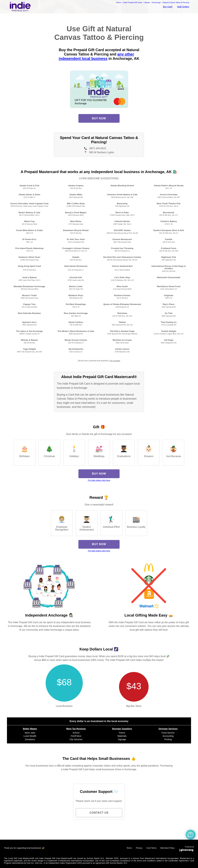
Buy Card (168, 7)
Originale (169, 295)
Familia (169, 239)
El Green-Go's (29, 239)
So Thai (169, 313)
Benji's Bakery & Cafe (29, 213)
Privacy (139, 848)
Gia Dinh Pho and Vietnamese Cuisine (122, 257)
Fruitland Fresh (169, 248)
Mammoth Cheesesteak (169, 277)
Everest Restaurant (122, 239)
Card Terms (151, 848)
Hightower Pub (169, 257)
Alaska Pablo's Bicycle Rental (169, 186)
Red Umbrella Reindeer (29, 313)
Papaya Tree (29, 304)
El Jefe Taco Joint (76, 239)
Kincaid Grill (76, 277)
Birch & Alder (122, 213)
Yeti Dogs (169, 340)
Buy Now (99, 118)
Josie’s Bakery (29, 277)
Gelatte (76, 257)
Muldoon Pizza (76, 295)
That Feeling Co (169, 322)
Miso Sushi (122, 286)
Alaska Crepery (76, 186)
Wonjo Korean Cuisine (76, 340)
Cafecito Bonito (122, 221)
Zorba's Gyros (122, 349)
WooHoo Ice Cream (122, 340)
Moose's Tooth (29, 295)
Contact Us (99, 813)
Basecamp (122, 204)
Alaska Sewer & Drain (29, 195)
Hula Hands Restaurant (76, 266)
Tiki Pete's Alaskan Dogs (122, 331)
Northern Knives (122, 295)
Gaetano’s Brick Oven (29, 257)
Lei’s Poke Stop (122, 277)
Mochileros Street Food (169, 286)
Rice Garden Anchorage (76, 313)
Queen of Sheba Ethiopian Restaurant (122, 304)
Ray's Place (169, 304)
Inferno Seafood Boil (122, 266)
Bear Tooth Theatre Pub (169, 204)
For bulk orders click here (99, 480)
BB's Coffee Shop (76, 204)
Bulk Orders (183, 7)
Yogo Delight (29, 349)
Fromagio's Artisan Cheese (76, 248)
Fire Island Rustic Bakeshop (29, 248)
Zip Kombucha (76, 349)
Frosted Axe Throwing (122, 248)
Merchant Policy (167, 848)
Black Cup (29, 221)
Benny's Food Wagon (76, 213)
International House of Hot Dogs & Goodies (169, 267)
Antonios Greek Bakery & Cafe (122, 195)
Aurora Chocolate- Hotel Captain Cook (29, 204)
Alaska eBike (76, 195)
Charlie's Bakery (169, 221)
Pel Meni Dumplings (76, 304)
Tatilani (122, 322)
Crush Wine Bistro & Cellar (29, 230)
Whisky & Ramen (29, 340)
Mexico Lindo (76, 286)
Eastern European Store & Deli (169, 230)
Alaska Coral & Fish (29, 186)
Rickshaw (122, 313)
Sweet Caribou (76, 322)
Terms (129, 848)
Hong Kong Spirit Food (29, 266)
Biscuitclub (169, 213)
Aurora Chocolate (169, 195)
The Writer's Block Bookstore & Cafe (76, 331)
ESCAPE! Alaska (122, 230)
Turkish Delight (169, 331)
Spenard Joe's (29, 322)
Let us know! (115, 361)
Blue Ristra (76, 221)
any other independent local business (96, 56)
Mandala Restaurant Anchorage (29, 286)
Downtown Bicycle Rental (76, 230)
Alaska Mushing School (122, 186)
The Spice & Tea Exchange (29, 331)
